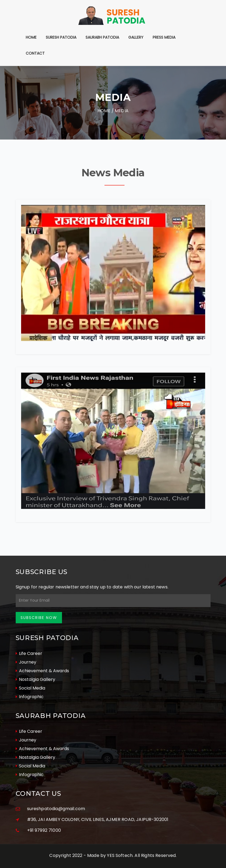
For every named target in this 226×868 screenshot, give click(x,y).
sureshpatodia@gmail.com (56, 809)
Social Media (30, 688)
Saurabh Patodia (102, 37)
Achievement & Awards (42, 671)
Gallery (136, 37)
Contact (35, 53)
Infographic (30, 697)
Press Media (164, 37)
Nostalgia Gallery (35, 679)
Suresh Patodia (61, 37)
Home (31, 37)
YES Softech (120, 855)
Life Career (29, 653)
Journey (26, 662)
